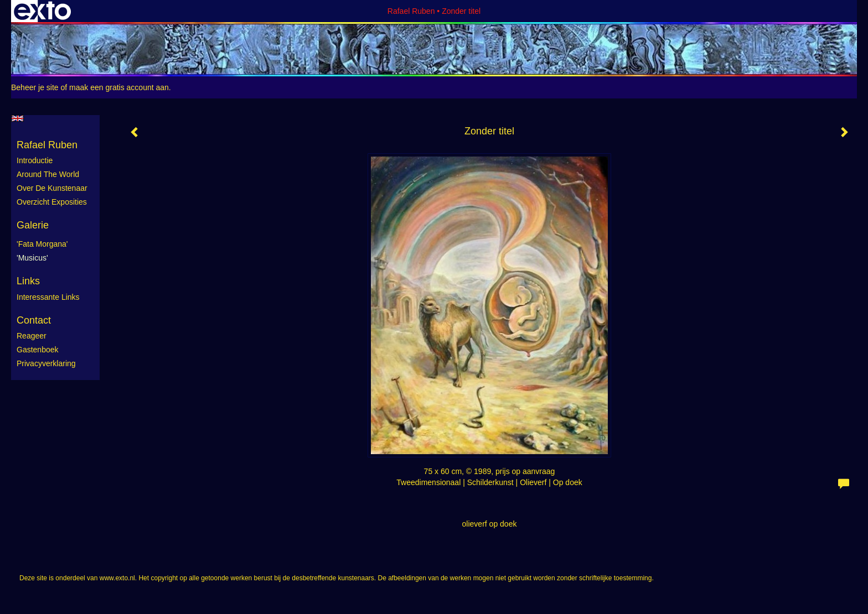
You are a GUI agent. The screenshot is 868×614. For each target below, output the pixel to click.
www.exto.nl (117, 578)
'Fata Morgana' (42, 244)
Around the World (48, 174)
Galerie (33, 225)
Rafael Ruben (411, 11)
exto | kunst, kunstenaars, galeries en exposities (42, 11)
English (17, 118)
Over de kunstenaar (52, 188)
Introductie (35, 160)
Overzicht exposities (52, 202)
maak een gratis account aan (119, 87)
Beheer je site (35, 87)
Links (28, 281)
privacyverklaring (46, 363)
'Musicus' (32, 258)
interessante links (48, 297)
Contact (34, 320)
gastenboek (38, 350)
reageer (32, 336)
